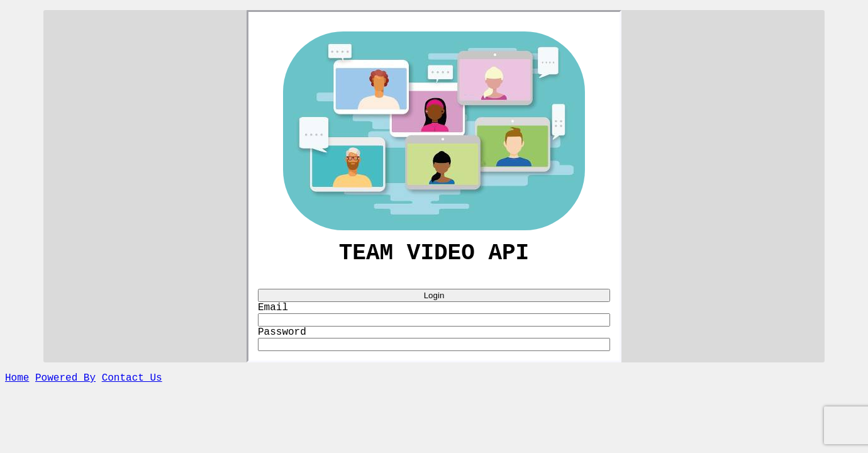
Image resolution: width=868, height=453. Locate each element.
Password (282, 341)
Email (273, 314)
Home (17, 389)
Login (434, 300)
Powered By (65, 389)
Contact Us (132, 389)
